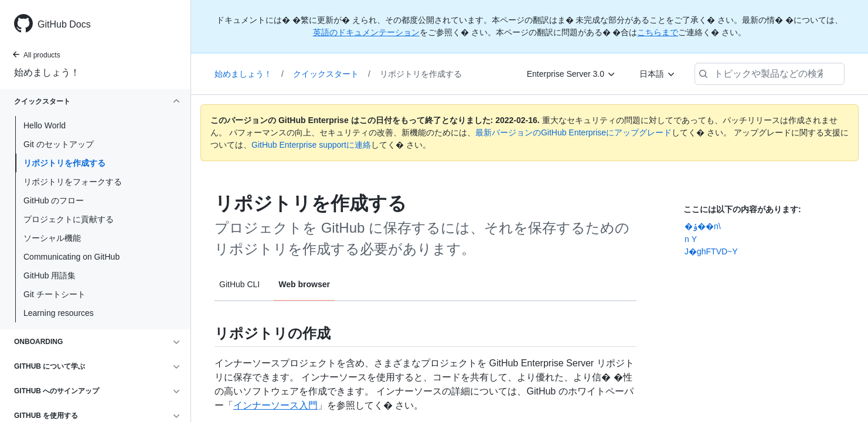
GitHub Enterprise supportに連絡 (311, 145)
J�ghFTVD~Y (711, 251)
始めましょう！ (47, 72)
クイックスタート (332, 74)
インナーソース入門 (275, 405)
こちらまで (658, 32)
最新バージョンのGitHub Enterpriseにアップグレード (573, 132)
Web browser (304, 284)
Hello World (45, 125)
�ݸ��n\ (703, 226)
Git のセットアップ (59, 144)
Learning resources (59, 313)
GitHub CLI (239, 284)
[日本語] (658, 74)
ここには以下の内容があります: (742, 209)
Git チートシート (55, 294)
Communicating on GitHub (72, 257)
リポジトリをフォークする (73, 182)
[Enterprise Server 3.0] (571, 74)
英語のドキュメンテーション (366, 32)
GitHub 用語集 (50, 275)
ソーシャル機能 (52, 238)
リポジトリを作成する (64, 163)
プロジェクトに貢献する (69, 219)
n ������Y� (691, 239)
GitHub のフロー (54, 200)
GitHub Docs (64, 24)
